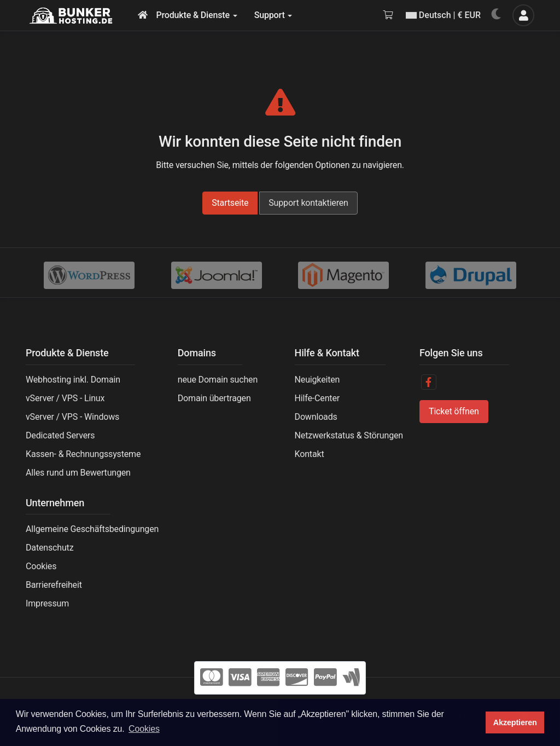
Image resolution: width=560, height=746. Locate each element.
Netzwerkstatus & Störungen (349, 435)
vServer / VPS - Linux (65, 398)
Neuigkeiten (317, 380)
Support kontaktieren (308, 203)
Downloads (316, 417)
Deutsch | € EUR (443, 15)
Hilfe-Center (317, 398)
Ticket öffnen (454, 411)
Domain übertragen (214, 398)
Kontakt (310, 454)
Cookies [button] (144, 729)
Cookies (41, 566)
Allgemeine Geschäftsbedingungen (92, 529)
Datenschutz (49, 548)
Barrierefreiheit (54, 585)
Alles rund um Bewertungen (78, 473)
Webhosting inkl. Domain (73, 380)
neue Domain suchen (218, 380)
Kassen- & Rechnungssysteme (83, 454)
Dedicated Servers (60, 435)
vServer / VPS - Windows (72, 417)
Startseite (230, 203)
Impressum (47, 603)
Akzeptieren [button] (515, 722)
